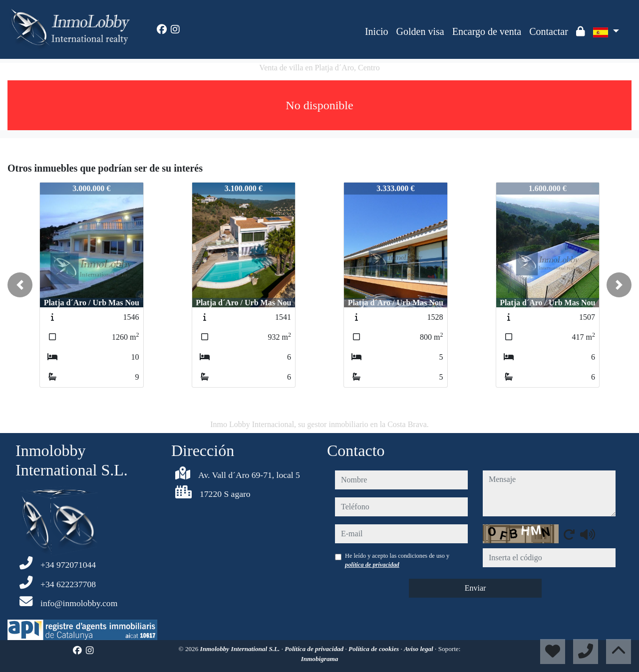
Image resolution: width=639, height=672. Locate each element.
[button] (20, 285)
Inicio (377, 31)
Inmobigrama (320, 659)
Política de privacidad (315, 649)
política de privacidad (372, 565)
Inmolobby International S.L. (241, 649)
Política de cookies (374, 649)
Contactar (549, 31)
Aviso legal (419, 649)
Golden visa (420, 31)
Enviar (476, 588)
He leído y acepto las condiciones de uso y (397, 560)
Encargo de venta (487, 31)
